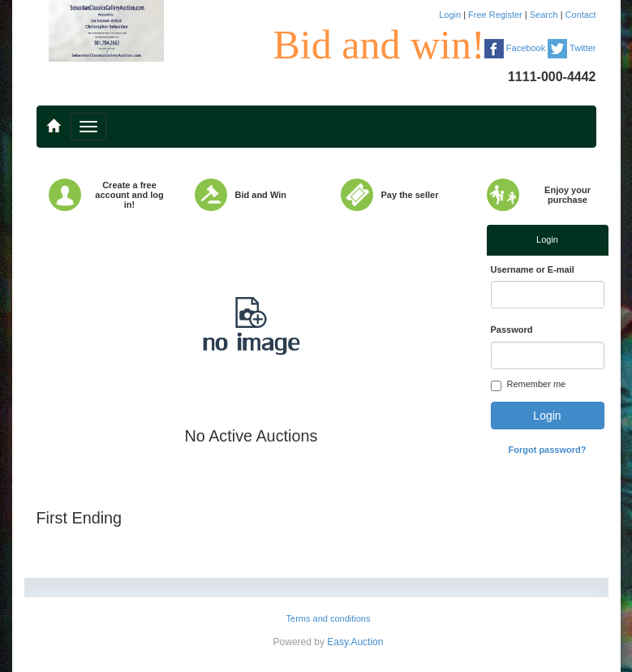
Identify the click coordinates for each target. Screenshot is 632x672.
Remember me (529, 385)
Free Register (497, 15)
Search (545, 15)
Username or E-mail (533, 269)
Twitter (572, 48)
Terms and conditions (329, 618)
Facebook (515, 48)
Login (451, 15)
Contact (581, 15)
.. (54, 118)
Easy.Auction (355, 642)
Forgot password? (548, 450)
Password (512, 330)
